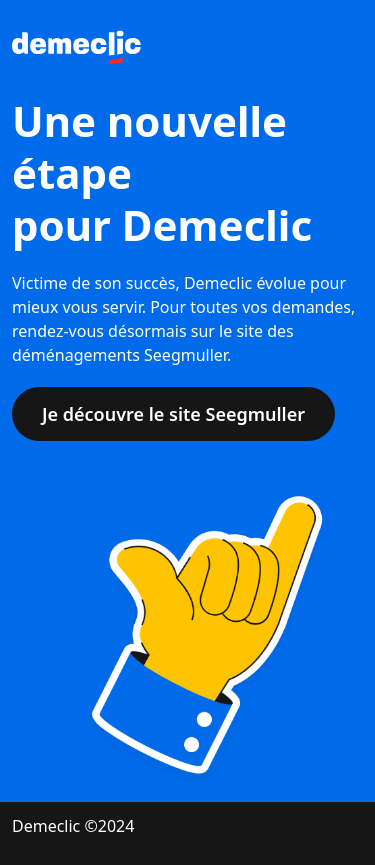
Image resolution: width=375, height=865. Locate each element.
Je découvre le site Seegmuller (173, 414)
